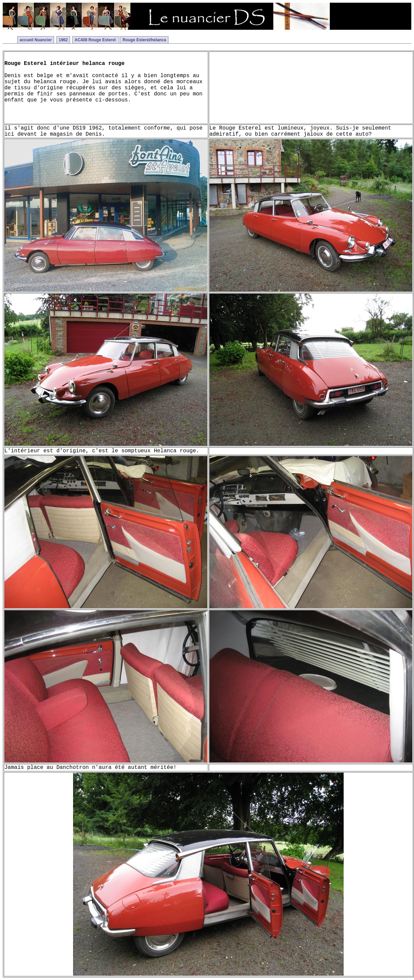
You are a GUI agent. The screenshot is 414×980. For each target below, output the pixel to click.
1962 (63, 40)
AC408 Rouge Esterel (96, 40)
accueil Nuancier (36, 40)
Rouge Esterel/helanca (145, 40)
